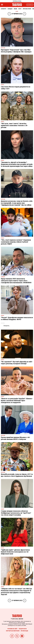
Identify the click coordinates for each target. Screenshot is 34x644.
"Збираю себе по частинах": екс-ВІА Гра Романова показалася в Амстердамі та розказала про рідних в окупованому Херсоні (16, 592)
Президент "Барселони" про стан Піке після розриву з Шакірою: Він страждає (16, 51)
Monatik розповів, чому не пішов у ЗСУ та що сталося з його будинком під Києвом (17, 475)
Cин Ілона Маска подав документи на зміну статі (16, 88)
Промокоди (24, 631)
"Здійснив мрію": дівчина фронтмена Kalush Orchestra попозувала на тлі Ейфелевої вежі (15, 552)
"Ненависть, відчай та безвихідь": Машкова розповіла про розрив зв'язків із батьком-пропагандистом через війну (17, 164)
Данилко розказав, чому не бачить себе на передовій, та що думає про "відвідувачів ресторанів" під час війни (17, 203)
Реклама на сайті (12, 629)
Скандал (10, 9)
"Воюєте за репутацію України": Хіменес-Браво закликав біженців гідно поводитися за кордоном (17, 401)
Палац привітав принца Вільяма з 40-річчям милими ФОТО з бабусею (16, 438)
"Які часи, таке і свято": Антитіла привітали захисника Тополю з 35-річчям (14, 125)
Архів (17, 11)
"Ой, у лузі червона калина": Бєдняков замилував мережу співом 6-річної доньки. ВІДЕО (16, 242)
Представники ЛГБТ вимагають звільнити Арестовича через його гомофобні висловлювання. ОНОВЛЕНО (16, 281)
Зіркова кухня (27, 9)
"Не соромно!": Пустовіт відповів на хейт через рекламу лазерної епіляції (17, 363)
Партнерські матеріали (13, 631)
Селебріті (4, 9)
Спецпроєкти (23, 629)
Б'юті (20, 9)
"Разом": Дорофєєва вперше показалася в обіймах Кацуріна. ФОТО (17, 318)
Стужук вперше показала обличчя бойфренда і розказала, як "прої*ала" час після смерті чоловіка (16, 513)
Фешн (15, 9)
